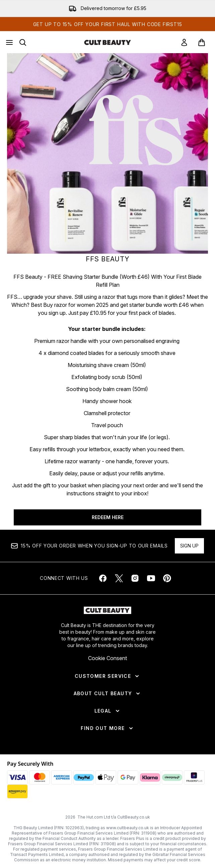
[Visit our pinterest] (167, 578)
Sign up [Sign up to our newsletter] (189, 546)
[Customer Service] (107, 676)
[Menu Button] (9, 42)
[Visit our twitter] (119, 578)
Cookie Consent (107, 658)
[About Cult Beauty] (108, 694)
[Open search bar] (23, 42)
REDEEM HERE (108, 517)
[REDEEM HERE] (107, 153)
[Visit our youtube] (151, 578)
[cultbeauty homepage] (107, 42)
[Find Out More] (107, 728)
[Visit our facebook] (103, 578)
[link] (184, 42)
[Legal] (108, 711)
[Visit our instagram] (135, 578)
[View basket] (202, 42)
